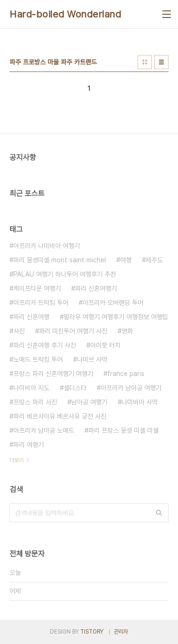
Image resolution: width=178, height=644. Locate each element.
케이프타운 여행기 (37, 288)
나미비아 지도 (31, 388)
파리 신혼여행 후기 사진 (45, 345)
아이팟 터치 (105, 345)
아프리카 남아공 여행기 (131, 388)
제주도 (154, 260)
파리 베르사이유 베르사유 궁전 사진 (60, 416)
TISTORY (92, 632)
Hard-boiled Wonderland (65, 14)
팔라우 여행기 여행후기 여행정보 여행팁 (116, 317)
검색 (159, 513)
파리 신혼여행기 (96, 288)
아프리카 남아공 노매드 (44, 430)
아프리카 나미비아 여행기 (47, 246)
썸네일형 (145, 62)
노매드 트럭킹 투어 (38, 359)
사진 (19, 331)
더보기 (17, 460)
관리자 (121, 632)
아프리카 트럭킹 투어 (41, 303)
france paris (126, 374)
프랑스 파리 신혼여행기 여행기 (53, 374)
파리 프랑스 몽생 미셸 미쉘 (123, 430)
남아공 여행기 (89, 402)
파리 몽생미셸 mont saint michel (60, 260)
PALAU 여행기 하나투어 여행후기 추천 (65, 274)
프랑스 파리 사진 (35, 402)
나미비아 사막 (140, 402)
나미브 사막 (92, 359)
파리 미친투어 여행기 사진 (73, 331)
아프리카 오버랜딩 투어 (113, 303)
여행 (126, 260)
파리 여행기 (28, 445)
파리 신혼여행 (31, 317)
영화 (127, 331)
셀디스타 (75, 388)
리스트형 (161, 62)
